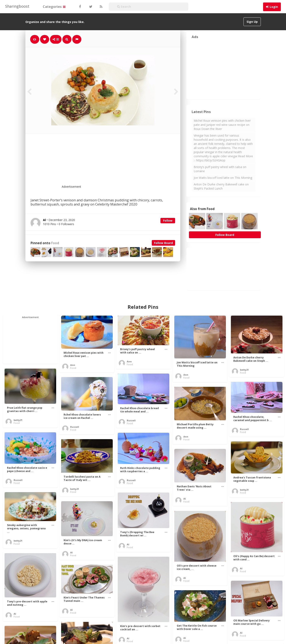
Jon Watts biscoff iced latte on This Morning (223, 178)
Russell (131, 420)
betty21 (244, 370)
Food (55, 243)
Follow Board (163, 243)
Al (185, 499)
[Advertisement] (113, 162)
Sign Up (252, 22)
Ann (73, 365)
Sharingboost (17, 6)
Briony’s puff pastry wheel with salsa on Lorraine (220, 169)
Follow (168, 220)
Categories (54, 7)
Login (274, 7)
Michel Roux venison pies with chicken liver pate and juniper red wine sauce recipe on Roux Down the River (222, 125)
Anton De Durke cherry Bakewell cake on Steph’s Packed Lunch (221, 186)
